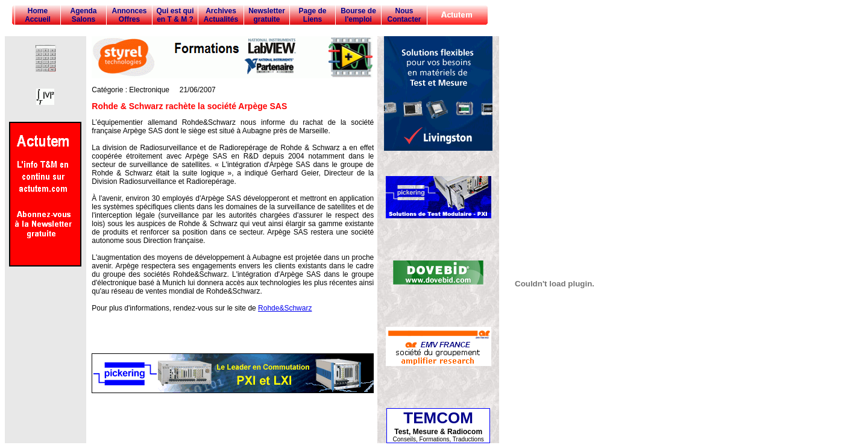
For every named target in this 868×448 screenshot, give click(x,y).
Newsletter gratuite (267, 15)
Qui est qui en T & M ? (175, 15)
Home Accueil (38, 15)
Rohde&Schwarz (285, 308)
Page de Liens (312, 15)
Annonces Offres (129, 15)
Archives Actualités (221, 15)
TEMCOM (438, 418)
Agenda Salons (83, 15)
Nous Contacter (404, 15)
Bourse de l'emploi (358, 15)
